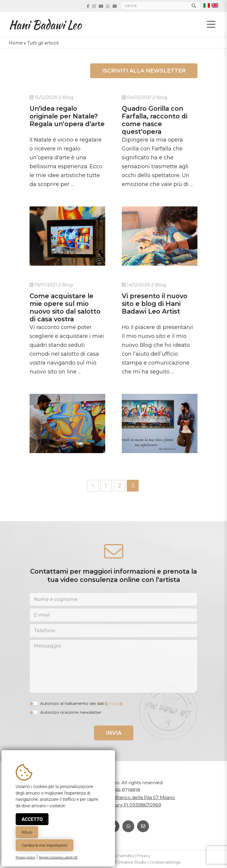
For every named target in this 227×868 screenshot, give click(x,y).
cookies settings (165, 862)
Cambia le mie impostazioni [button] (44, 845)
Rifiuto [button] (27, 832)
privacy (114, 703)
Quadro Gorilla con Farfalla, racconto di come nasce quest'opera (155, 120)
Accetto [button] (32, 819)
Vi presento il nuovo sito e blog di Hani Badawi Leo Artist (155, 304)
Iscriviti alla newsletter (144, 71)
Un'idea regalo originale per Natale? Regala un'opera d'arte (67, 116)
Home (16, 43)
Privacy (144, 856)
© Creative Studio (130, 862)
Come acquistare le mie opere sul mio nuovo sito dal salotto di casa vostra (65, 307)
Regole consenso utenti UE (58, 857)
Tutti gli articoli (43, 43)
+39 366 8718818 (122, 790)
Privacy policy (26, 857)
